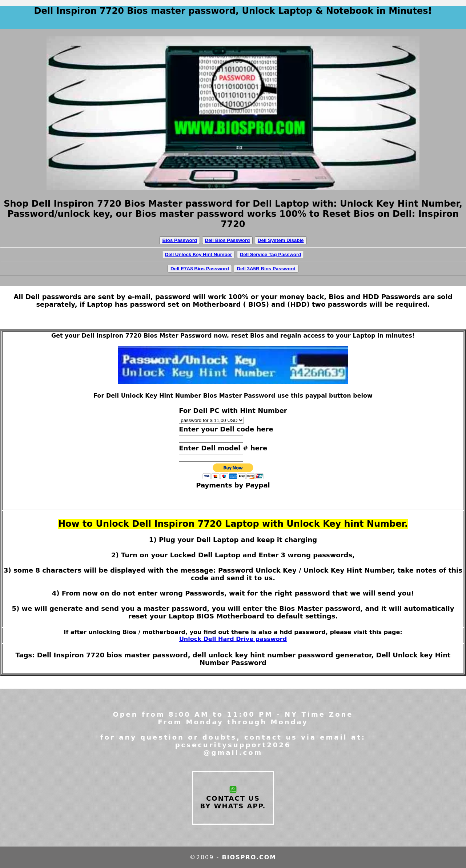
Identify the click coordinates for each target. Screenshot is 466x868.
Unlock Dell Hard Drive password (233, 639)
